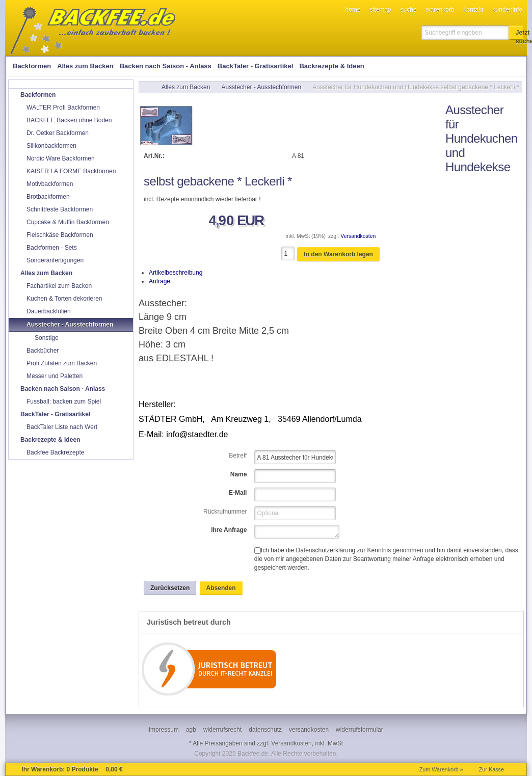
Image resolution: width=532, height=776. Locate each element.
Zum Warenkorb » (441, 769)
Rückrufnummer (225, 512)
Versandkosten (358, 236)
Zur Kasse (491, 769)
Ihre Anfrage (229, 530)
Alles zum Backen (186, 87)
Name (239, 474)
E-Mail (238, 493)
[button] (516, 33)
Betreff (238, 456)
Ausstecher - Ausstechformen (261, 87)
